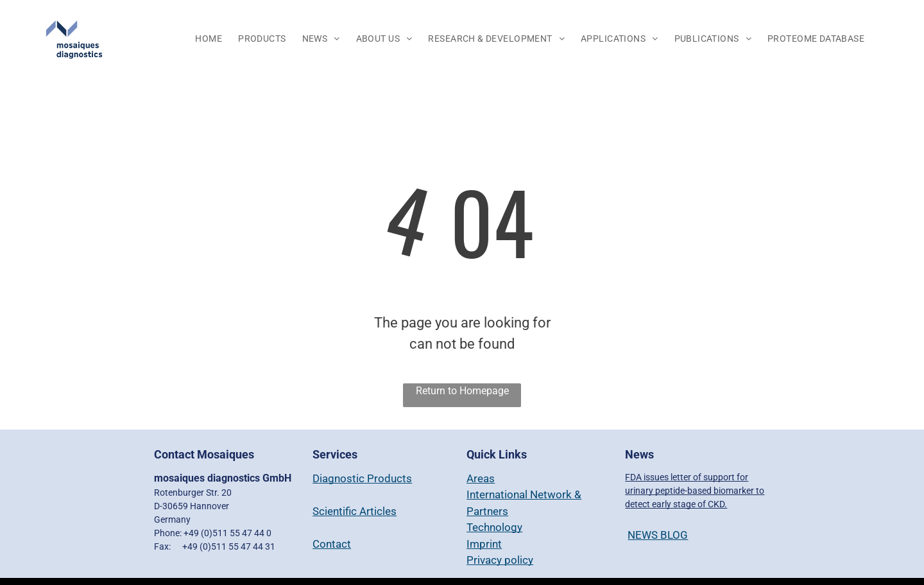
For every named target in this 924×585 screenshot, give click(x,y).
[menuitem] (210, 39)
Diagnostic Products (362, 478)
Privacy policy (500, 560)
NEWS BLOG (658, 535)
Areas (481, 478)
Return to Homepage (462, 391)
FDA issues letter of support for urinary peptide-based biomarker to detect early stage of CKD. (695, 491)
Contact (332, 544)
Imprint (484, 544)
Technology (494, 527)
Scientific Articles (355, 511)
